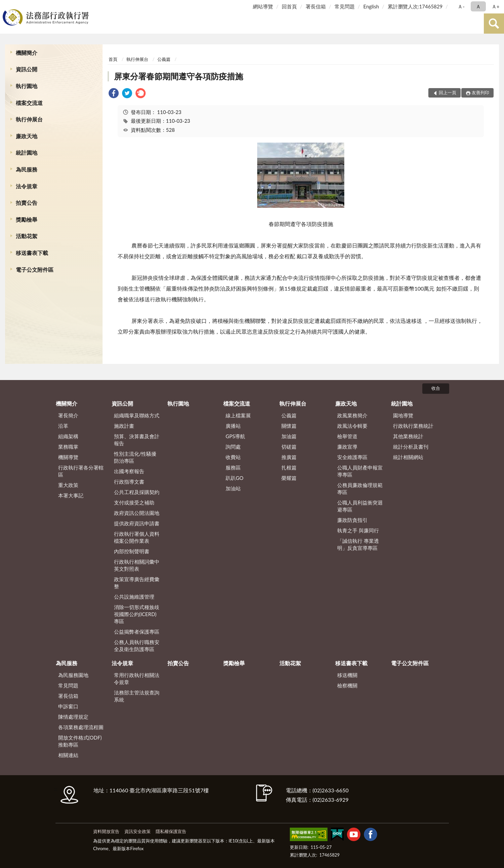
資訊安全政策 (138, 831)
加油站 (233, 488)
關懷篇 (289, 426)
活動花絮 (27, 236)
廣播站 (233, 426)
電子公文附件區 (35, 270)
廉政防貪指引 (352, 520)
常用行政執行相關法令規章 (137, 678)
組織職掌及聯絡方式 (137, 415)
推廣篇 (289, 457)
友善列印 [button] (480, 92)
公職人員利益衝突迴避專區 (360, 506)
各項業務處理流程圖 (81, 727)
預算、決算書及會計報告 (137, 440)
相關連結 (68, 755)
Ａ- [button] (461, 6)
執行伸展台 (29, 119)
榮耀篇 (289, 478)
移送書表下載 (32, 253)
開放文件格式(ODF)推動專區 (80, 741)
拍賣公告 (27, 203)
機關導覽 (68, 457)
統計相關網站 (408, 457)
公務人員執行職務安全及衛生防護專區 (137, 646)
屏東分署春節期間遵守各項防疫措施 (179, 76)
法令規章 (27, 186)
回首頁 (289, 6)
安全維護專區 (352, 457)
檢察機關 (347, 685)
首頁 (113, 59)
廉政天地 (27, 136)
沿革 (63, 426)
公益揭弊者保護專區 (137, 632)
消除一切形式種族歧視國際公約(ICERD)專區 (137, 614)
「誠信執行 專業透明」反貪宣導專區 (358, 544)
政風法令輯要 (352, 426)
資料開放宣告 (106, 831)
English (371, 6)
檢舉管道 (347, 436)
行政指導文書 (129, 482)
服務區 (233, 467)
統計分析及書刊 (411, 447)
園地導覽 (403, 415)
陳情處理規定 (73, 717)
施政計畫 (124, 426)
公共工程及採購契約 (137, 492)
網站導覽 (263, 6)
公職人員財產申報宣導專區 (360, 471)
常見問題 (345, 6)
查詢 (494, 24)
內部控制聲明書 (132, 551)
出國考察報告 (129, 471)
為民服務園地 (73, 675)
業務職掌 (68, 447)
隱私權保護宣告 (171, 831)
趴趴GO (235, 478)
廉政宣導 (347, 447)
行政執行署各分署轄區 (81, 471)
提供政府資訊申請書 (137, 523)
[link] (114, 94)
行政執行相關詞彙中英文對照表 (137, 565)
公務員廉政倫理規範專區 (360, 488)
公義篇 (164, 59)
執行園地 (27, 86)
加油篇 (289, 436)
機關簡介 (27, 53)
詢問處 (233, 447)
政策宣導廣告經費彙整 (137, 583)
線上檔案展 (238, 415)
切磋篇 (289, 447)
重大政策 (68, 485)
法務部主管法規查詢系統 (137, 696)
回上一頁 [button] (448, 92)
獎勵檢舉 (27, 219)
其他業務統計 (408, 436)
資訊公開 (27, 69)
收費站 (233, 457)
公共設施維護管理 (134, 597)
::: (6, 6)
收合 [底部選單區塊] (436, 388)
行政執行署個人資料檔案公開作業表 (137, 537)
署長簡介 (68, 415)
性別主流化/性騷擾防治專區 (135, 457)
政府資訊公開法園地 (137, 513)
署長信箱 (316, 6)
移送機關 (347, 675)
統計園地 (27, 153)
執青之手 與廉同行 (358, 530)
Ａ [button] (478, 6)
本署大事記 (71, 495)
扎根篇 (289, 467)
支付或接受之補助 (134, 502)
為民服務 (27, 169)
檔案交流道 (29, 103)
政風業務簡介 (352, 415)
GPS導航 (235, 436)
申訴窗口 (68, 706)
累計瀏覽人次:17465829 (415, 6)
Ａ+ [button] (496, 6)
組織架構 (68, 436)
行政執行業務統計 (413, 426)
